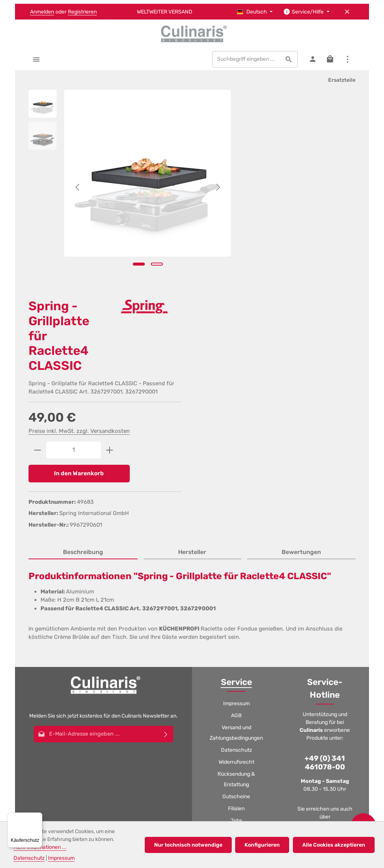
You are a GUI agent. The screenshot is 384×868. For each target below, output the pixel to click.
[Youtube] (173, 715)
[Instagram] (192, 715)
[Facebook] (154, 715)
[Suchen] (289, 61)
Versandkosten (171, 769)
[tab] (83, 341)
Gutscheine (236, 585)
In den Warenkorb (277, 261)
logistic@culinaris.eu (331, 625)
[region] (121, 186)
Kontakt (236, 645)
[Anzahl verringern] (237, 237)
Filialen (236, 597)
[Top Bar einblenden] (347, 61)
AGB (236, 504)
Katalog (236, 621)
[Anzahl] (273, 237)
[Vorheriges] (78, 186)
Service (236, 471)
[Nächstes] (199, 186)
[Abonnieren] (166, 522)
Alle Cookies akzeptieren (334, 845)
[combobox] (246, 61)
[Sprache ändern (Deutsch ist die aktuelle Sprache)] (255, 12)
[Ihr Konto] (312, 61)
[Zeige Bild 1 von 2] (129, 260)
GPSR (236, 633)
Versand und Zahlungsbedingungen (236, 521)
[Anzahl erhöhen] (309, 237)
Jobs (236, 609)
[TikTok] (230, 715)
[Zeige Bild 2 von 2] (147, 260)
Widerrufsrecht (236, 550)
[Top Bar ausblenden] (347, 12)
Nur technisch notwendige (190, 845)
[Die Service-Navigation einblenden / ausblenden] (306, 12)
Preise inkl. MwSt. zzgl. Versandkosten (279, 218)
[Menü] (37, 61)
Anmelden (42, 12)
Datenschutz (236, 538)
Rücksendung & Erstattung (236, 568)
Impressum (236, 492)
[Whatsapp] (211, 715)
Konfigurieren (263, 845)
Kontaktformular (324, 648)
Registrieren (82, 12)
